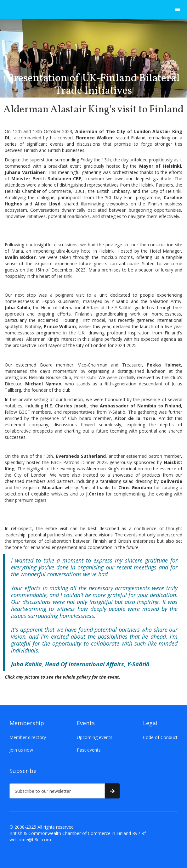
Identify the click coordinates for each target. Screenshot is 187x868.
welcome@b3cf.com (30, 840)
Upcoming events (95, 737)
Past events (89, 750)
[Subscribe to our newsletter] (57, 791)
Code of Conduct (160, 737)
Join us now (21, 750)
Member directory (28, 737)
